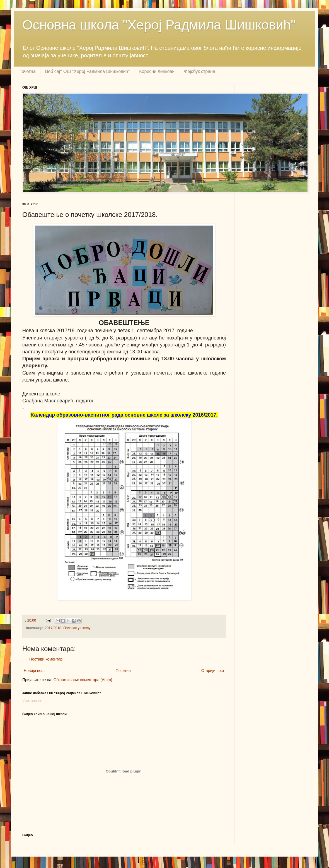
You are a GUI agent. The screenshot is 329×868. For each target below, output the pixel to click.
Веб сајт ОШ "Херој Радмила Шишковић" (87, 71)
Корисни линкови (157, 71)
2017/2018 (53, 628)
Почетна (27, 71)
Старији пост (213, 671)
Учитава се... (34, 701)
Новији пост (34, 671)
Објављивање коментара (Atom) (83, 680)
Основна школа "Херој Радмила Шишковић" (159, 25)
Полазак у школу (77, 628)
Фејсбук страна (200, 71)
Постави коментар (46, 659)
